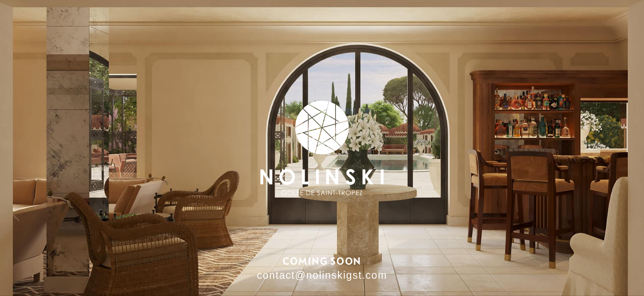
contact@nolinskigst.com (322, 275)
